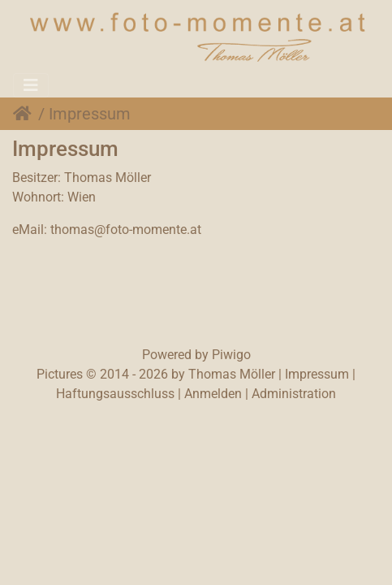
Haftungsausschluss (115, 394)
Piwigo (231, 355)
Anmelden (213, 394)
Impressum (317, 374)
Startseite (26, 114)
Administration (294, 394)
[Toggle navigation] (31, 85)
